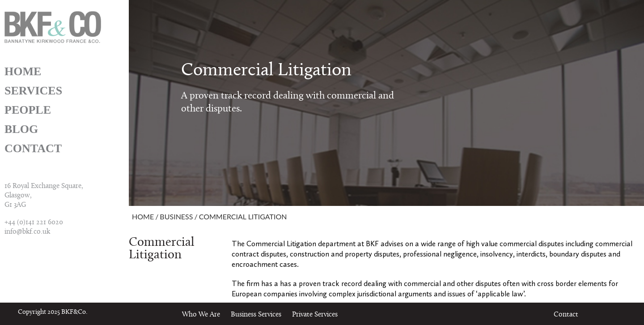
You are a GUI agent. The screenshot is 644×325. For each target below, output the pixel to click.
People (28, 110)
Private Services (315, 315)
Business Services (256, 315)
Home (23, 71)
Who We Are (201, 315)
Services (33, 91)
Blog (21, 129)
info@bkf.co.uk (27, 232)
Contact (33, 148)
